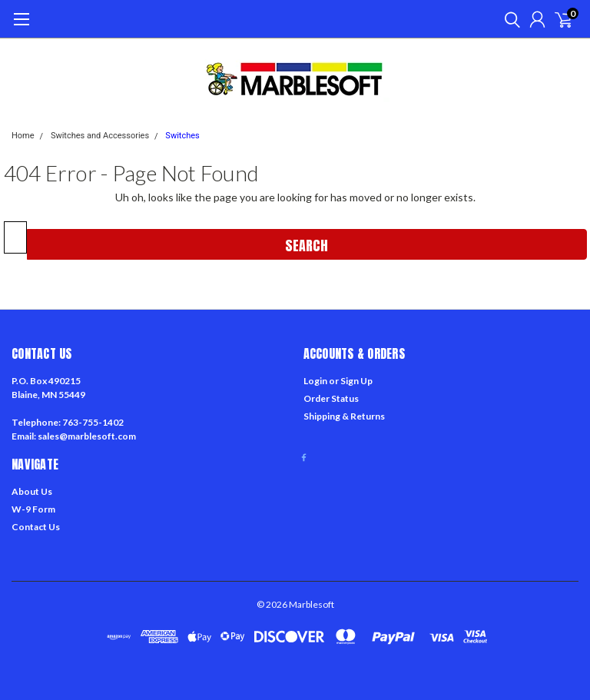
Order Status (331, 398)
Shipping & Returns (344, 416)
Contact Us (36, 527)
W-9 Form (33, 509)
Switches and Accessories (100, 136)
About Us (32, 491)
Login (315, 381)
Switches (182, 136)
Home (23, 136)
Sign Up (356, 381)
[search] (509, 19)
